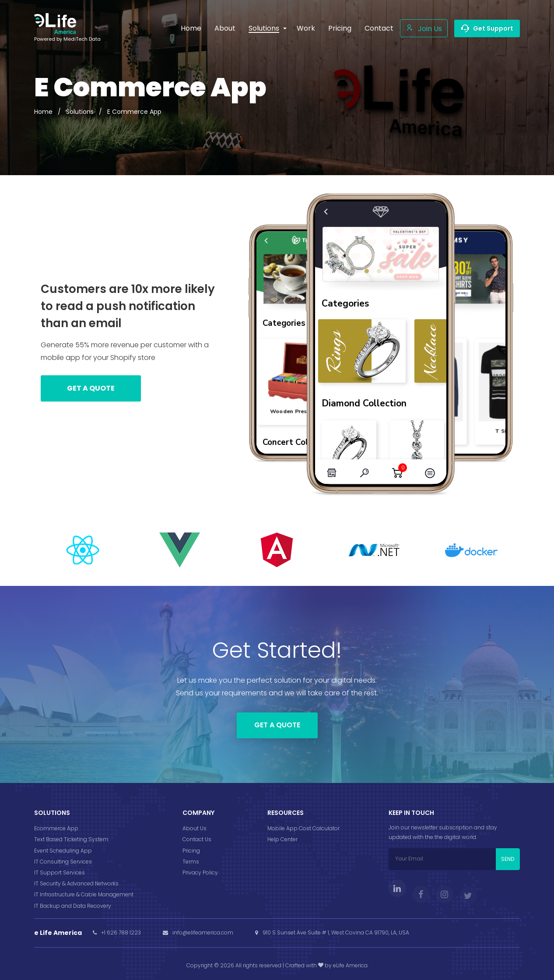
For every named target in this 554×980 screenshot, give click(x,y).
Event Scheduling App (63, 851)
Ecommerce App (56, 828)
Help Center (282, 839)
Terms (191, 862)
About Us (195, 828)
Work (306, 28)
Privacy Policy (200, 872)
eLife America (350, 965)
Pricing (340, 28)
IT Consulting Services (63, 862)
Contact (379, 28)
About (225, 28)
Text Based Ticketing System (71, 839)
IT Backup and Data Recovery (73, 906)
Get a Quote (277, 725)
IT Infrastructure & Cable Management (84, 894)
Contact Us (197, 839)
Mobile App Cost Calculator (303, 828)
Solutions (80, 112)
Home (191, 28)
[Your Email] (442, 859)
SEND (508, 859)
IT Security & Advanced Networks (76, 883)
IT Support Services (60, 872)
